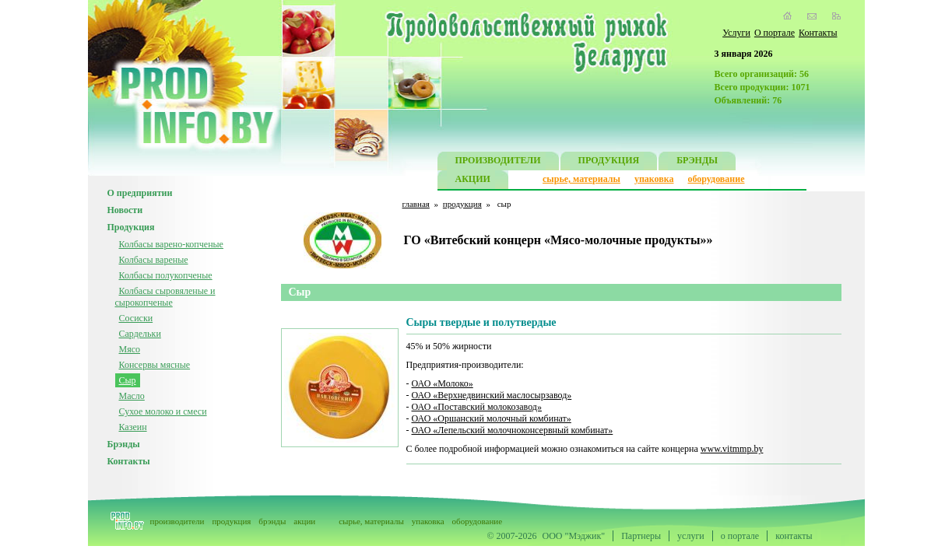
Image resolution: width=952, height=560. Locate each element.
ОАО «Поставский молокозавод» (477, 407)
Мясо (130, 349)
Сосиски (136, 318)
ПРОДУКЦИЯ (609, 162)
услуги (691, 536)
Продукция (131, 227)
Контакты (818, 33)
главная (416, 204)
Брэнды (124, 444)
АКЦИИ (473, 181)
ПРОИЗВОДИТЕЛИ (498, 162)
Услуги (736, 33)
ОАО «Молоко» (443, 383)
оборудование (716, 179)
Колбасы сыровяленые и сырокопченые (165, 297)
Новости (125, 210)
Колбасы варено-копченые (171, 244)
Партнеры (641, 536)
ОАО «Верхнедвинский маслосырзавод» (492, 395)
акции (304, 521)
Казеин (133, 427)
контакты (794, 536)
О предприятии (140, 193)
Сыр (128, 380)
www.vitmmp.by (732, 449)
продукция (462, 204)
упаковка (654, 179)
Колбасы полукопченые (166, 275)
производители (177, 521)
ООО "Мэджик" (574, 536)
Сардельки (140, 334)
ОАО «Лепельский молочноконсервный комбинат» (513, 430)
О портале (775, 33)
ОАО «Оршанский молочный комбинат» (492, 418)
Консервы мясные (155, 365)
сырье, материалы (581, 179)
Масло (132, 396)
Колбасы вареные (154, 260)
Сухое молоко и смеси (163, 411)
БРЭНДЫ (697, 162)
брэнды (272, 521)
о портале (740, 536)
